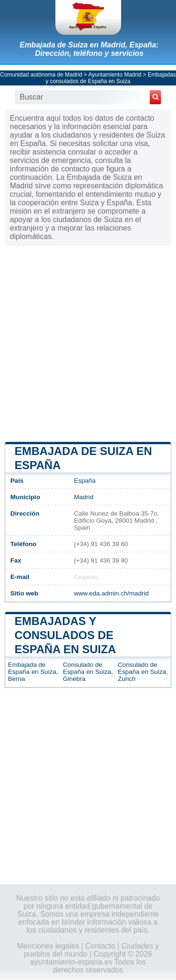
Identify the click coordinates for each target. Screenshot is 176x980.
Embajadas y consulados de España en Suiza (111, 78)
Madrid (84, 497)
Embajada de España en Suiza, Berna (33, 672)
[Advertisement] (88, 343)
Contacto (100, 946)
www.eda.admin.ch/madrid (111, 593)
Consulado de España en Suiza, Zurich (143, 672)
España (84, 481)
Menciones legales (48, 946)
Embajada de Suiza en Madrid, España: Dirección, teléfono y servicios (89, 49)
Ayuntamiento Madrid (115, 75)
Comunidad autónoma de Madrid (41, 75)
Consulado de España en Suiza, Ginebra (88, 672)
